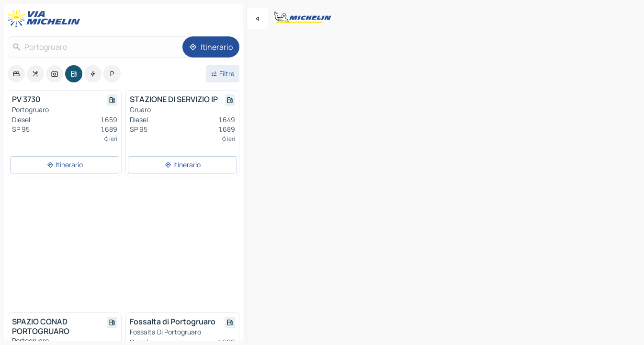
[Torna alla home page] (46, 18)
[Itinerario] (211, 47)
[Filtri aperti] (223, 74)
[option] (16, 74)
